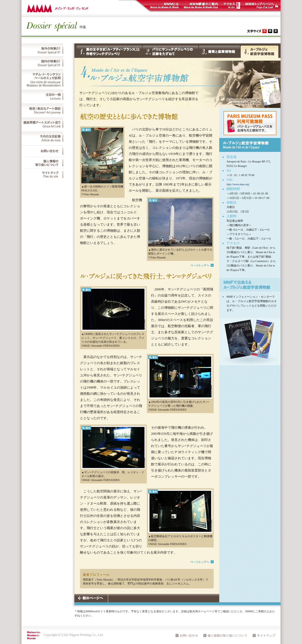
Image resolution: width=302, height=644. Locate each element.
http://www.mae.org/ (238, 184)
